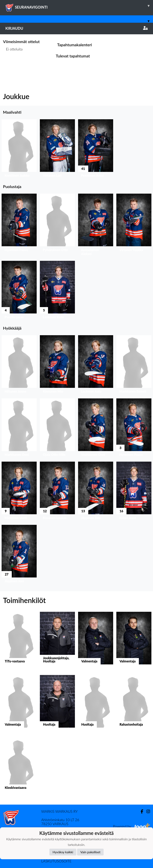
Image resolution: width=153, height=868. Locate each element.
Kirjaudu (76, 28)
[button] (19, 149)
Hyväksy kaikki (63, 852)
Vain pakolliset (90, 852)
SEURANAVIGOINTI (79, 6)
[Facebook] (140, 811)
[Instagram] (147, 811)
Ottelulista (13, 64)
